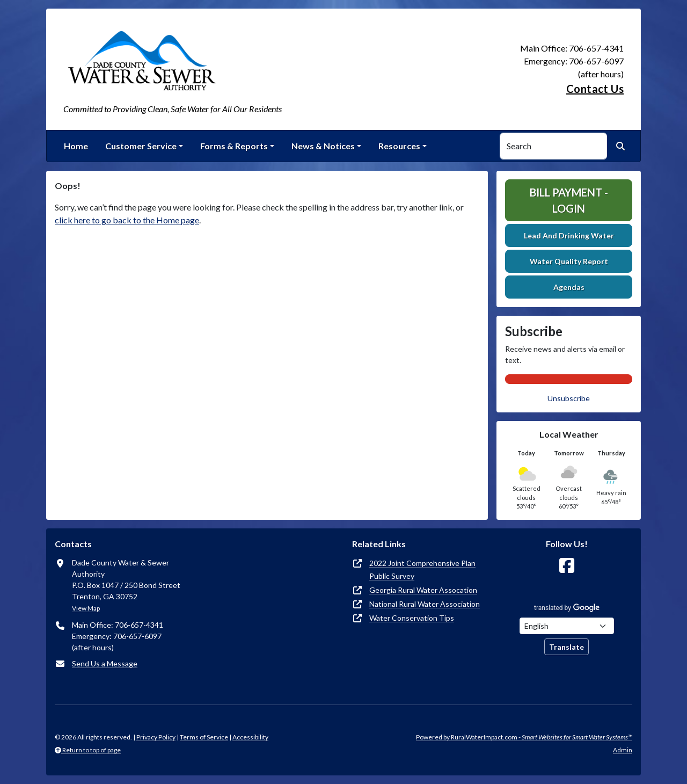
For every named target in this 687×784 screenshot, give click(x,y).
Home (76, 146)
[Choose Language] (567, 626)
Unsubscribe (569, 398)
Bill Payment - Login (569, 200)
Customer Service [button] (141, 146)
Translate (567, 647)
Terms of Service (204, 737)
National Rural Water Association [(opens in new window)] (425, 604)
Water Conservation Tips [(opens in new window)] (412, 618)
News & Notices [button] (323, 146)
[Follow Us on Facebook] (567, 566)
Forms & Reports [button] (234, 146)
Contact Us (595, 89)
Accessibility (250, 737)
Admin (623, 750)
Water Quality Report (569, 261)
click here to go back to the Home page (127, 220)
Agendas (569, 287)
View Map (86, 608)
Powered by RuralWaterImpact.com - (524, 737)
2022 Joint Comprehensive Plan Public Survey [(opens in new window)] (422, 569)
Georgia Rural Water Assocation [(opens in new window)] (423, 590)
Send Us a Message (105, 663)
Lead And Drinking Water (569, 235)
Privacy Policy (156, 737)
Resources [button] (399, 146)
